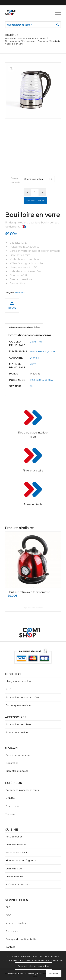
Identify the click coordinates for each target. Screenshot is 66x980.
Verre (33, 364)
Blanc (33, 342)
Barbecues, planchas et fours (22, 790)
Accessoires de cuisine (18, 724)
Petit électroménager (18, 755)
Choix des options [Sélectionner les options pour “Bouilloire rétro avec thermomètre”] (33, 608)
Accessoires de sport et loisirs (22, 697)
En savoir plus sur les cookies (34, 966)
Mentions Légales (15, 923)
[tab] (24, 327)
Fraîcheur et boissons (18, 884)
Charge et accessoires (18, 681)
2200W (49, 380)
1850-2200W (37, 380)
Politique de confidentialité (21, 939)
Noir (40, 342)
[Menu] (56, 13)
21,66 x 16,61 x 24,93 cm (42, 351)
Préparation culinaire (17, 852)
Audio (9, 689)
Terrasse (10, 814)
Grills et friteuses (15, 876)
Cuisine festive (14, 869)
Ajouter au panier (35, 201)
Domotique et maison (18, 705)
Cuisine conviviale (16, 845)
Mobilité (10, 798)
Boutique (12, 35)
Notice (12, 305)
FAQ (8, 907)
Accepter (54, 973)
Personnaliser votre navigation (25, 973)
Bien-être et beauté (17, 771)
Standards (20, 293)
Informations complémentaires (24, 327)
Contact (10, 947)
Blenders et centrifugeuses (21, 860)
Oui (32, 386)
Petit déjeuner (14, 837)
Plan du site (12, 931)
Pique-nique (12, 806)
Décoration (12, 763)
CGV (8, 915)
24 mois (34, 358)
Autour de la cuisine (17, 732)
